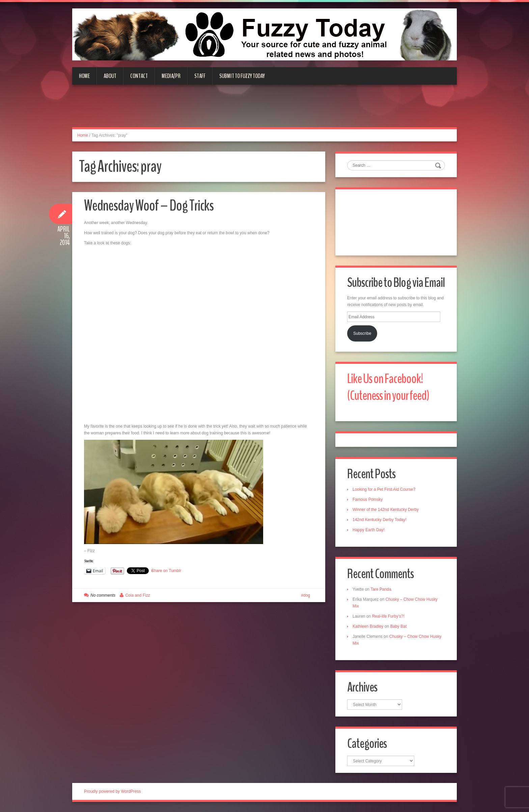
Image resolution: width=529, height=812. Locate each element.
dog (307, 595)
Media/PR (171, 76)
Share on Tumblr (166, 571)
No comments (103, 595)
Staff (200, 76)
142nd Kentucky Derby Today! (380, 520)
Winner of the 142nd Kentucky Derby (386, 510)
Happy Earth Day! (369, 530)
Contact (139, 76)
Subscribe (362, 333)
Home (84, 76)
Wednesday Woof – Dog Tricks (149, 206)
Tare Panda (381, 589)
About (110, 76)
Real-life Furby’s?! (388, 616)
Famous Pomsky (368, 499)
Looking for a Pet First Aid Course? (384, 489)
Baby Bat (398, 626)
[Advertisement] (264, 110)
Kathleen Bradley (368, 626)
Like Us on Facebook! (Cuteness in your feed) (388, 387)
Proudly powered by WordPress (113, 791)
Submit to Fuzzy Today (242, 76)
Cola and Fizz (137, 595)
